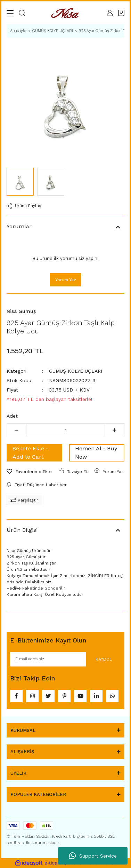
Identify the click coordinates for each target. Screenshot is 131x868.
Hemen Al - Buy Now (96, 453)
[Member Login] (110, 13)
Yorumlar (19, 226)
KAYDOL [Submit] (104, 659)
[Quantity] (65, 430)
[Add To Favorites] (29, 472)
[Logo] (66, 13)
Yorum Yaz (66, 280)
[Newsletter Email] (65, 659)
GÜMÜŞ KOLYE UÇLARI (76, 371)
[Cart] (121, 13)
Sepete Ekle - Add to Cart (30, 453)
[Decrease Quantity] (17, 430)
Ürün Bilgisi (22, 530)
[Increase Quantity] (114, 430)
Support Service (93, 856)
